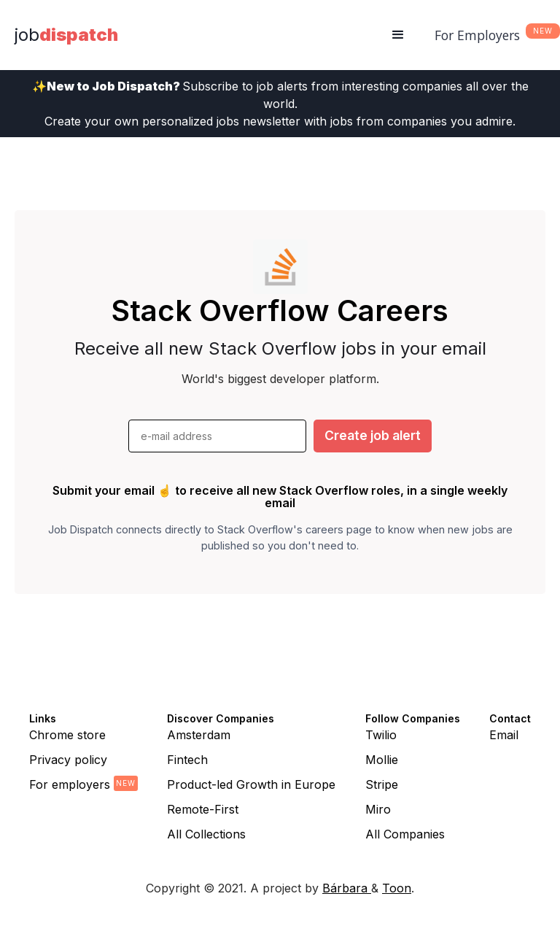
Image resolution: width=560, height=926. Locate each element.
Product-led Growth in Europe (251, 784)
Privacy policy (68, 760)
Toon (397, 888)
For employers (70, 784)
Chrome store (67, 735)
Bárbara (347, 888)
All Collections (206, 834)
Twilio (381, 735)
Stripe (382, 784)
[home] (66, 35)
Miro (378, 809)
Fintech (187, 760)
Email (504, 735)
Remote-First (203, 809)
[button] (398, 35)
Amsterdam (199, 735)
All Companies (405, 834)
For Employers (477, 35)
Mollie (382, 760)
